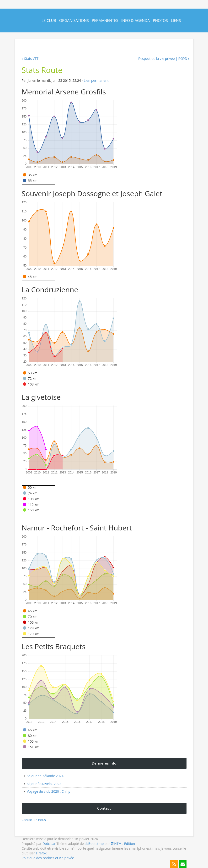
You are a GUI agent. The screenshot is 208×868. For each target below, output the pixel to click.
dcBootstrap (94, 844)
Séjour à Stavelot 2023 (44, 784)
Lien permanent (96, 80)
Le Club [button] (49, 21)
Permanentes (105, 21)
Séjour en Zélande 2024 (45, 776)
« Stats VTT (30, 59)
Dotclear (49, 844)
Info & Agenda (136, 21)
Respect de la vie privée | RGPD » (164, 59)
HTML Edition (123, 844)
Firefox (41, 853)
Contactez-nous (34, 820)
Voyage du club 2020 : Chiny (48, 791)
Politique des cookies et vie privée (48, 858)
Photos (160, 21)
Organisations (74, 21)
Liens (176, 21)
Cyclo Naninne (22, 24)
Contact (50, 44)
